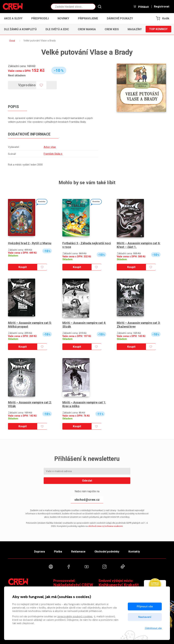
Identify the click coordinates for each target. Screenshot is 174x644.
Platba (58, 551)
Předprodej (40, 18)
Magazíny (135, 29)
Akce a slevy (13, 18)
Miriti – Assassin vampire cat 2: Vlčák (30, 404)
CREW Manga (87, 29)
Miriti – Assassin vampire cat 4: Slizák (84, 324)
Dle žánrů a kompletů (20, 29)
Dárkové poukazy (120, 18)
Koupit (23, 267)
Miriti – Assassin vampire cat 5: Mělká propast (30, 324)
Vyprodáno (27, 85)
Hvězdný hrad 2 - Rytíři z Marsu (30, 243)
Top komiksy (158, 29)
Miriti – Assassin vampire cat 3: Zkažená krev (139, 324)
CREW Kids (112, 29)
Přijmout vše (145, 606)
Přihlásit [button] (141, 7)
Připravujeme (88, 18)
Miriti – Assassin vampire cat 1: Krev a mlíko (84, 404)
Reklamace (78, 551)
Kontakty (135, 551)
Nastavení (145, 617)
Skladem (13, 255)
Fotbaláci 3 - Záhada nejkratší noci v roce (87, 245)
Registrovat (162, 7)
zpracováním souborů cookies (75, 617)
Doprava (39, 551)
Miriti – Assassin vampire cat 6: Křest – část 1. (139, 245)
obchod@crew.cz (87, 499)
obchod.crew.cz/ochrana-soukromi (105, 526)
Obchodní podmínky (107, 551)
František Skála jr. (53, 154)
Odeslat (87, 480)
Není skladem (17, 75)
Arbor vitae (50, 147)
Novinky (63, 18)
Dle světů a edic (57, 29)
